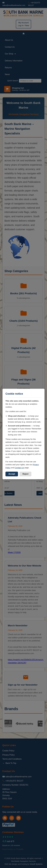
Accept (12, 474)
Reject (25, 474)
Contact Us (19, 468)
